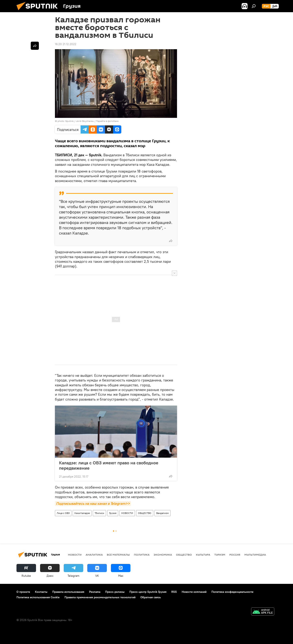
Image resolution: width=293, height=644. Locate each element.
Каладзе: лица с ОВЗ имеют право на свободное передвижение (109, 465)
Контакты (41, 592)
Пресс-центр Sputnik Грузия (148, 592)
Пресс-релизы (115, 592)
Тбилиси (99, 513)
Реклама (95, 592)
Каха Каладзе (82, 513)
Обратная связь (151, 597)
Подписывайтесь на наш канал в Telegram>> (93, 503)
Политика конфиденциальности (232, 592)
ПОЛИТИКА (142, 555)
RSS (174, 592)
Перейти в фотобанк (107, 121)
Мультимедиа (255, 555)
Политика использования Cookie (38, 597)
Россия (235, 555)
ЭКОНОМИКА (163, 555)
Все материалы (118, 555)
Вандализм (162, 513)
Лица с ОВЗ (63, 513)
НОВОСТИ (127, 513)
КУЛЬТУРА (203, 555)
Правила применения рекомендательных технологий (100, 597)
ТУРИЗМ (220, 555)
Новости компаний (194, 592)
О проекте (23, 592)
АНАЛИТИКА (94, 555)
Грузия (113, 513)
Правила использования (68, 592)
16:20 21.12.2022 (66, 44)
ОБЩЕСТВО (145, 513)
